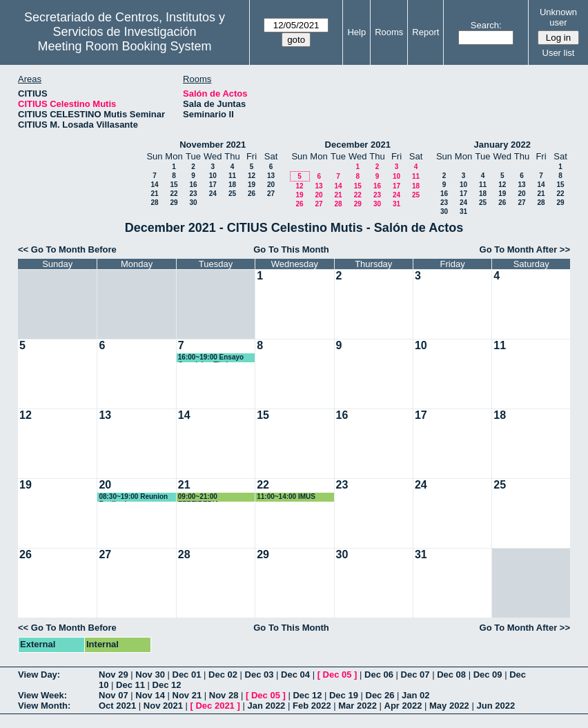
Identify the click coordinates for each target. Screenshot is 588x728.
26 (252, 194)
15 (174, 185)
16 (193, 185)
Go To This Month (291, 249)
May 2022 (449, 706)
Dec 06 (379, 675)
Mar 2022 (357, 706)
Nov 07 (114, 695)
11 (232, 176)
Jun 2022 (496, 706)
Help (356, 32)
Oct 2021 (117, 706)
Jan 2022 (266, 706)
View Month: (44, 706)
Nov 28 (224, 695)
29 (174, 203)
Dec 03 (259, 675)
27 (271, 194)
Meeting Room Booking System (124, 46)
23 (193, 194)
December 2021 (358, 145)
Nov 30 (150, 675)
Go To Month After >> (525, 249)
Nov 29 (114, 675)
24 (213, 194)
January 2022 (502, 145)
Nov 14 (150, 695)
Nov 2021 (163, 706)
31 (396, 204)
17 (213, 185)
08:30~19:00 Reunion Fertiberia (133, 497)
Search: (486, 25)
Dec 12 (167, 685)
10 (213, 176)
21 (154, 194)
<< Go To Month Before (67, 249)
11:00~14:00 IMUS (286, 496)
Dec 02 (223, 675)
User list (559, 53)
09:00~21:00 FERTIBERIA (199, 497)
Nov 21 (187, 695)
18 (232, 185)
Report (425, 32)
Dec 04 (295, 675)
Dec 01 (187, 675)
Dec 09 (488, 675)
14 (154, 185)
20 (271, 185)
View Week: (42, 695)
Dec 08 (451, 675)
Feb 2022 (312, 706)
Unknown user (558, 17)
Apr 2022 (403, 706)
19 (252, 185)
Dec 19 (344, 695)
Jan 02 (415, 695)
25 (232, 194)
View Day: (39, 675)
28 (154, 203)
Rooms (389, 32)
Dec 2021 (215, 706)
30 (193, 203)
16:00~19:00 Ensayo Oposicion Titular (211, 358)
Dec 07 (415, 675)
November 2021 (213, 145)
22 (174, 194)
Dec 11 (130, 685)
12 (252, 176)
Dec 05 (337, 675)
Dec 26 (380, 695)
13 (271, 176)
